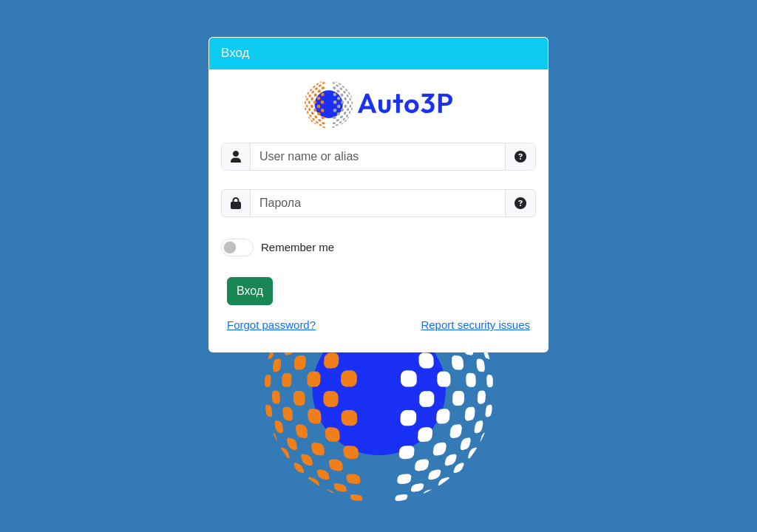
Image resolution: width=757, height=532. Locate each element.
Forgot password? (271, 325)
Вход (250, 291)
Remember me (298, 247)
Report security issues (475, 325)
